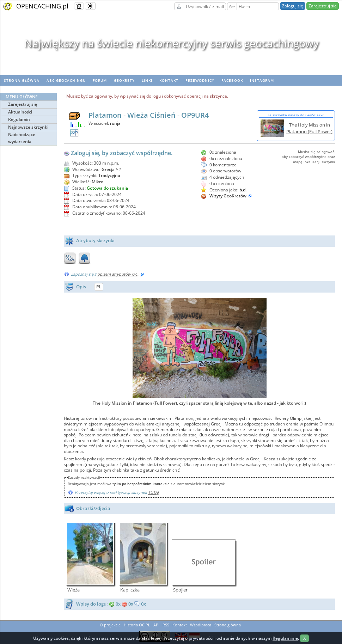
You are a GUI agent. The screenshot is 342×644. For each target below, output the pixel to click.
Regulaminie (285, 638)
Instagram (262, 80)
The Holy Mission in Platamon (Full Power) (309, 128)
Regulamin (19, 119)
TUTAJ (153, 492)
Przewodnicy (200, 80)
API (156, 625)
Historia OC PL (137, 625)
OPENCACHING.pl (42, 6)
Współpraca (201, 625)
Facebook (232, 80)
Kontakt (169, 80)
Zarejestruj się (323, 6)
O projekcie (110, 625)
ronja (115, 123)
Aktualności (20, 112)
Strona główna (22, 80)
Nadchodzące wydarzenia (22, 138)
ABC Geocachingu (66, 80)
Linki (147, 80)
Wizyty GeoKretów (228, 196)
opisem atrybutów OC (117, 274)
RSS (166, 625)
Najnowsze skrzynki (28, 127)
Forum (100, 80)
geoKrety (124, 80)
